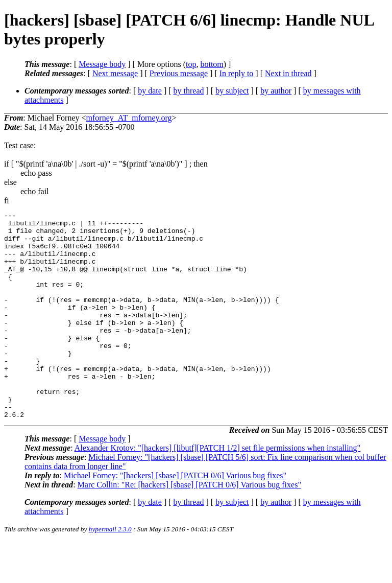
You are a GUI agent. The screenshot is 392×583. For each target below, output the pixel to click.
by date (150, 91)
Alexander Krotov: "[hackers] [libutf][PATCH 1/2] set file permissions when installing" (217, 489)
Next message (115, 73)
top (191, 64)
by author (276, 91)
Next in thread (288, 73)
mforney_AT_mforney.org (129, 118)
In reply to (237, 73)
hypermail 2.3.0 (110, 570)
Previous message (179, 73)
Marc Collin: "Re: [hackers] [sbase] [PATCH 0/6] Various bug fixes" (189, 526)
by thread (189, 91)
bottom (212, 64)
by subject (232, 91)
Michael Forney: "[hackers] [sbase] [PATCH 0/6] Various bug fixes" (175, 517)
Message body (102, 64)
